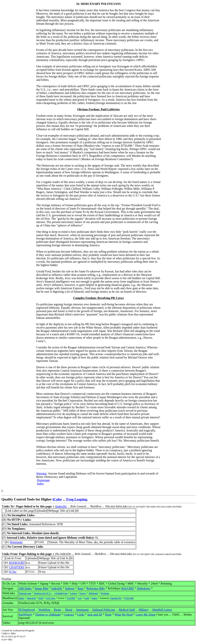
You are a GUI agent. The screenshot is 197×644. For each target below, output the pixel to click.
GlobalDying (61, 593)
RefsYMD (128, 588)
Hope (108, 615)
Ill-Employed (27, 610)
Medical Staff (127, 610)
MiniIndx (93, 593)
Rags (80, 588)
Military (144, 610)
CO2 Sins (51, 598)
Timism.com (25, 593)
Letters (74, 593)
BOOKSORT (17, 563)
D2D (41, 598)
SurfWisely (25, 615)
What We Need (124, 615)
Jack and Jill (95, 615)
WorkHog (44, 610)
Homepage (43, 480)
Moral (69, 610)
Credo (81, 615)
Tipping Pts (116, 598)
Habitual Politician (104, 610)
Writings (105, 593)
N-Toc (13, 572)
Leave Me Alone (146, 615)
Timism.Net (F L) (43, 593)
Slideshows (144, 588)
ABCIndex (25, 588)
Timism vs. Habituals (48, 615)
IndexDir (61, 506)
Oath (87, 598)
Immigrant (82, 610)
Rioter (58, 610)
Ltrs (80, 598)
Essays (83, 593)
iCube (57, 499)
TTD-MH (129, 598)
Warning (41, 473)
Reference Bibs (96, 588)
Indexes (70, 588)
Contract (69, 615)
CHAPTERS (17, 567)
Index (40, 484)
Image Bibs (42, 588)
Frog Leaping (77, 499)
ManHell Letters (162, 610)
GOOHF (71, 598)
